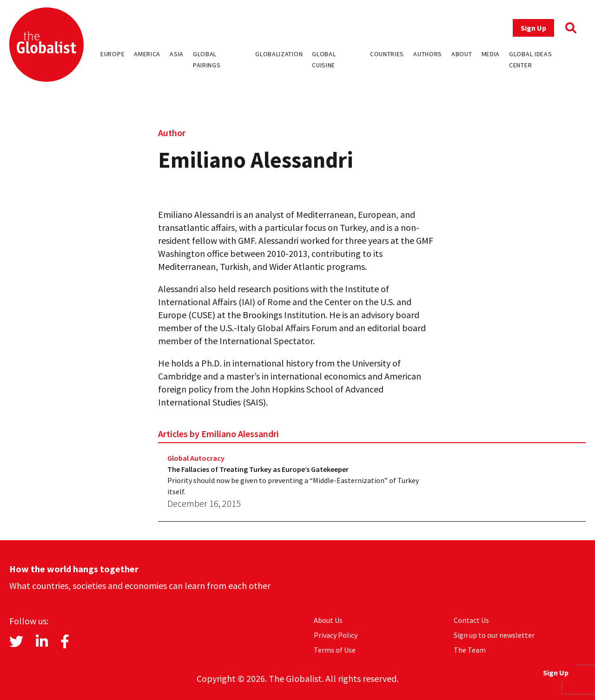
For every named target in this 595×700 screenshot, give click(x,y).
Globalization (279, 54)
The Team (470, 650)
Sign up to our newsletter (494, 635)
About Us (328, 620)
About (462, 54)
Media (491, 54)
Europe (112, 54)
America (147, 54)
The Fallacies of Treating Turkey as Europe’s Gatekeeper (258, 469)
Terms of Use (335, 650)
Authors (428, 54)
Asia (177, 54)
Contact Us (471, 620)
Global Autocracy (196, 458)
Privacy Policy (336, 635)
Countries (387, 54)
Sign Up (533, 28)
